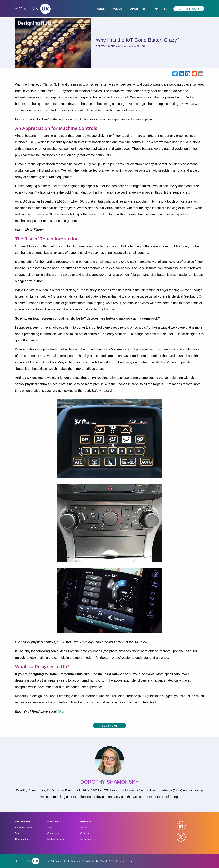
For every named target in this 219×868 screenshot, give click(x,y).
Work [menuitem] (118, 9)
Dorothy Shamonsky (109, 46)
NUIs (61, 711)
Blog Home (110, 726)
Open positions (23, 839)
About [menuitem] (102, 9)
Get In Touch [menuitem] (189, 9)
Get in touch (86, 839)
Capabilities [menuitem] (138, 9)
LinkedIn (181, 826)
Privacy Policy (93, 861)
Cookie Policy (108, 861)
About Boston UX (24, 828)
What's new (86, 833)
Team (18, 833)
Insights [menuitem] (160, 9)
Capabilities (53, 833)
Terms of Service (124, 861)
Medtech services (56, 839)
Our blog (84, 828)
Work (50, 828)
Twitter (181, 837)
